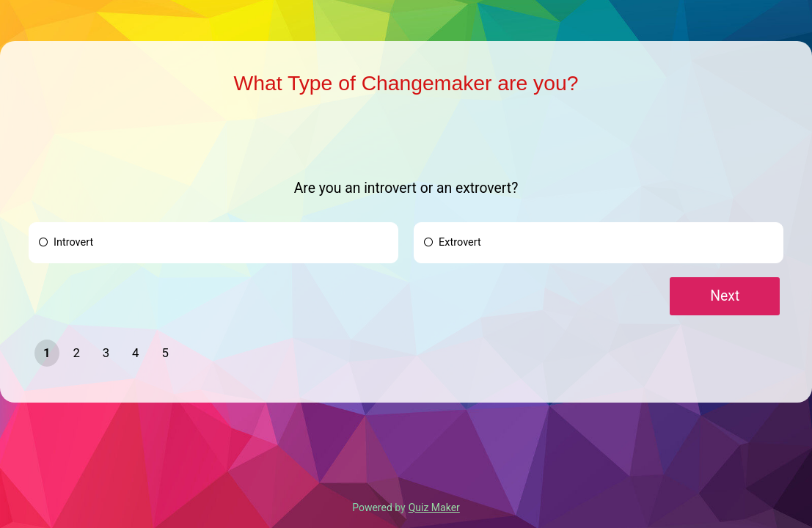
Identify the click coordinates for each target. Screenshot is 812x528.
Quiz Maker (434, 507)
